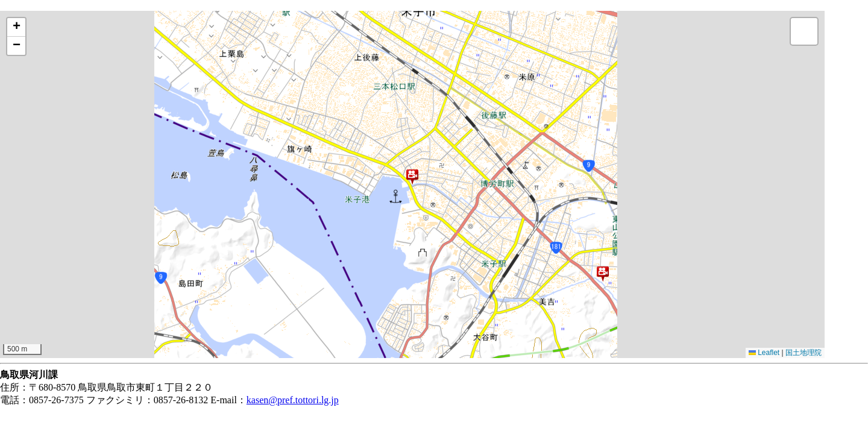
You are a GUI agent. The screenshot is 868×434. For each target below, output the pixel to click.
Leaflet (764, 353)
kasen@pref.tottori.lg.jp (293, 400)
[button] (412, 177)
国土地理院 (804, 353)
